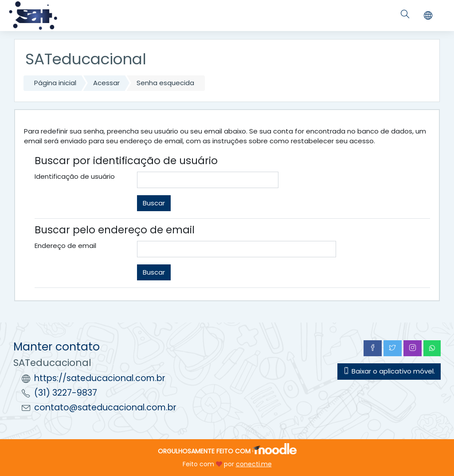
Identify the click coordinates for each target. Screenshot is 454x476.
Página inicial (55, 83)
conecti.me (254, 464)
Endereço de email (65, 246)
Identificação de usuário (75, 176)
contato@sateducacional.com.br (105, 407)
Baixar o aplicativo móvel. (389, 371)
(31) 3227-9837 (66, 393)
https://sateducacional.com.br (100, 378)
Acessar (106, 83)
